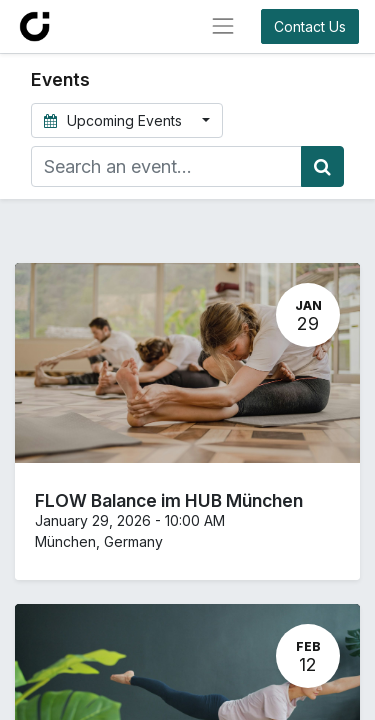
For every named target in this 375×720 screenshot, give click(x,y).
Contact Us (310, 26)
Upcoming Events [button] (115, 120)
